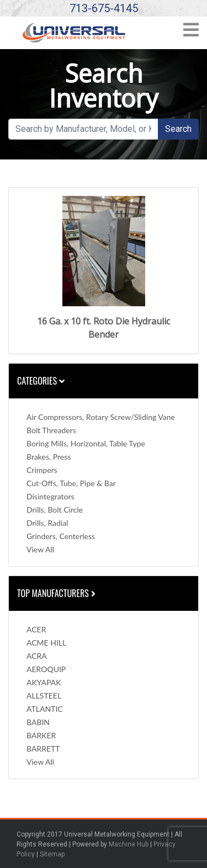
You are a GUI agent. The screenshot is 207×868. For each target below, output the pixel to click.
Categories (41, 381)
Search (178, 129)
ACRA (37, 656)
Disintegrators (51, 496)
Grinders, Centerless (61, 536)
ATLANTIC (45, 709)
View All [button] (40, 549)
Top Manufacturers (57, 593)
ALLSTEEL (44, 696)
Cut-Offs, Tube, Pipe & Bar (71, 483)
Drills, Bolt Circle (55, 510)
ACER (36, 629)
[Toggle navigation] (191, 33)
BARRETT (43, 749)
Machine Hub (129, 844)
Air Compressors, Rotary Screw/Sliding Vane (101, 417)
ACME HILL (46, 643)
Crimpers (42, 470)
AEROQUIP (46, 669)
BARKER (41, 735)
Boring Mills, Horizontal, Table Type (86, 443)
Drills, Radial (47, 523)
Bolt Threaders (51, 430)
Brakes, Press (49, 457)
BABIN (38, 722)
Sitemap (52, 854)
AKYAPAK (44, 682)
